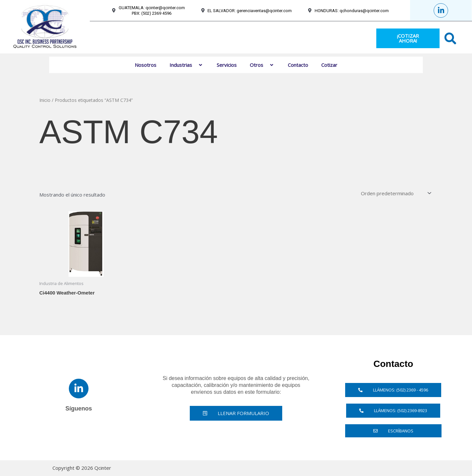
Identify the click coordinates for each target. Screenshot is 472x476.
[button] (195, 65)
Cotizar (329, 65)
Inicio (45, 100)
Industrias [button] (187, 65)
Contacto (298, 65)
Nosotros (146, 65)
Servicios (227, 65)
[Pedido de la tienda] (395, 193)
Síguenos (79, 409)
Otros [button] (262, 65)
